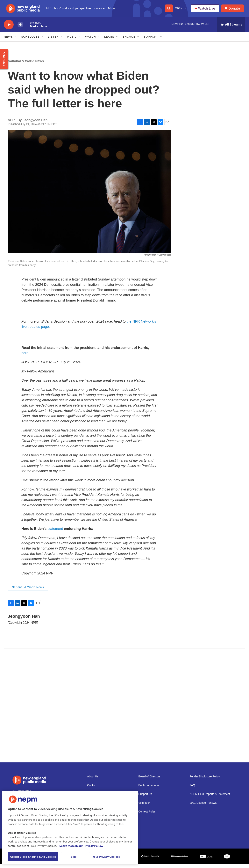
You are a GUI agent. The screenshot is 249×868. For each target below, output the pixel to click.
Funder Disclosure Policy (205, 780)
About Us (93, 780)
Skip (74, 857)
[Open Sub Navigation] (16, 41)
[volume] (20, 28)
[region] (70, 827)
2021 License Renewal (203, 807)
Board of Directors (149, 780)
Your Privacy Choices (106, 857)
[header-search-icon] (169, 10)
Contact (92, 789)
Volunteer (144, 807)
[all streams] (231, 28)
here (25, 357)
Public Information (149, 789)
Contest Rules (147, 816)
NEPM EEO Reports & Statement (210, 798)
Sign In (181, 10)
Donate (235, 10)
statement (55, 532)
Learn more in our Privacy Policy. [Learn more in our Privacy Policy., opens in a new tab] (81, 846)
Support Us (145, 798)
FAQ (192, 789)
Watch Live (205, 10)
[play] (9, 28)
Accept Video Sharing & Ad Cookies (33, 857)
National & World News (26, 65)
